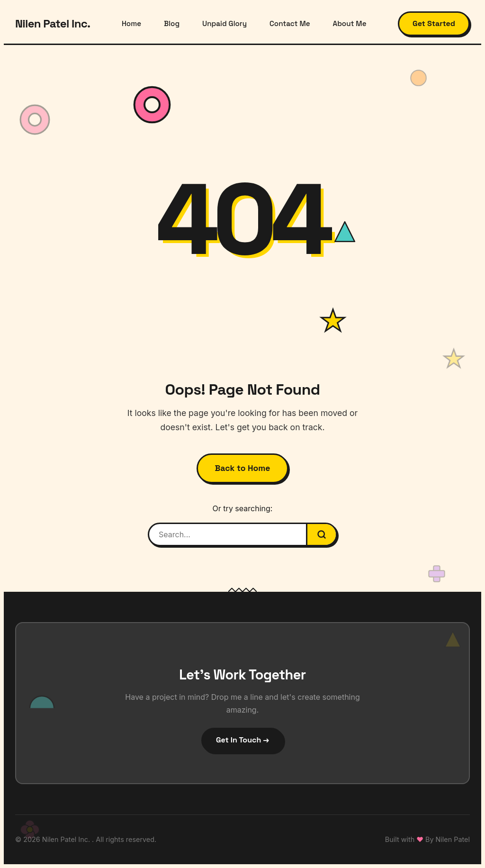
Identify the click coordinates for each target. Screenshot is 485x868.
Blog (172, 23)
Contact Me (290, 23)
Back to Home (243, 468)
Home (131, 23)
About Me (350, 23)
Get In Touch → (242, 740)
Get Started (434, 23)
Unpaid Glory (225, 23)
